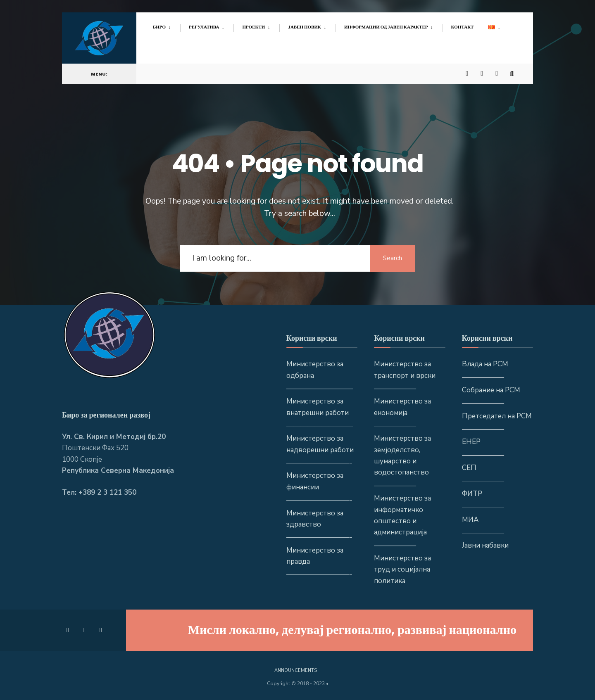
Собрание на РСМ (491, 390)
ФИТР (472, 494)
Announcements (296, 670)
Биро (159, 27)
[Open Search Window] (513, 71)
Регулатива (204, 27)
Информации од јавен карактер (386, 27)
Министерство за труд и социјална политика (402, 569)
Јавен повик (305, 27)
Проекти (253, 27)
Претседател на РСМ (497, 416)
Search (393, 258)
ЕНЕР (471, 442)
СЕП (469, 468)
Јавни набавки (485, 545)
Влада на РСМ (485, 364)
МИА (470, 520)
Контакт (463, 27)
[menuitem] (167, 26)
